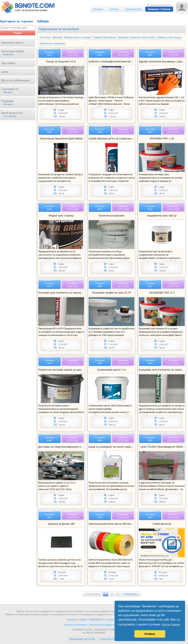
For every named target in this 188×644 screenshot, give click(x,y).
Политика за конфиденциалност (107, 625)
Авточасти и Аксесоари (53, 43)
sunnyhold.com (109, 639)
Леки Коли (45, 37)
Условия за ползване (75, 625)
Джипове (57, 37)
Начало (98, 9)
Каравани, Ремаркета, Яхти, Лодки (137, 37)
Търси (18, 33)
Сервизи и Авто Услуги (169, 37)
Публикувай (133, 9)
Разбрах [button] (150, 634)
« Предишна (92, 594)
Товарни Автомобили (105, 37)
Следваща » (131, 594)
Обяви (114, 9)
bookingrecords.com (82, 639)
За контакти (113, 620)
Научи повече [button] (171, 624)
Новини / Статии (159, 9)
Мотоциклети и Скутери (78, 37)
